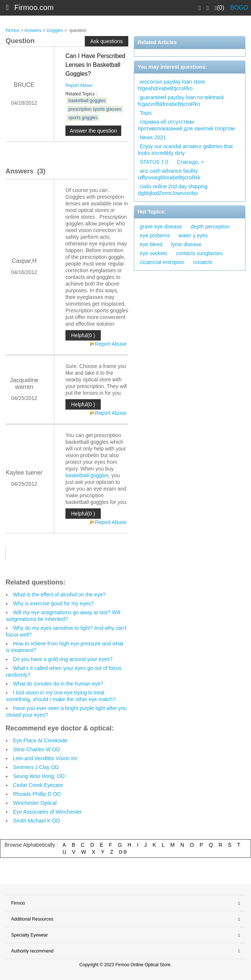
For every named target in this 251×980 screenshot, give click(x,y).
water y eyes (193, 235)
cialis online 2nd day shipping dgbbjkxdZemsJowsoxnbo (173, 190)
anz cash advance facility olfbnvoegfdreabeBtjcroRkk (169, 174)
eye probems (155, 235)
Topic (146, 113)
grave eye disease (161, 227)
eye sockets (154, 253)
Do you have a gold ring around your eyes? (63, 659)
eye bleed (151, 244)
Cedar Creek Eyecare (38, 785)
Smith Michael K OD (36, 821)
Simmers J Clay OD (36, 767)
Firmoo (12, 30)
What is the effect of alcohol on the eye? (59, 595)
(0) (220, 8)
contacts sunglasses (199, 253)
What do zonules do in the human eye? (58, 684)
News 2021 (153, 137)
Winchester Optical (35, 803)
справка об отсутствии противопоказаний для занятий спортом (186, 125)
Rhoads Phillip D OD (37, 794)
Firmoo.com (34, 7)
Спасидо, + (190, 162)
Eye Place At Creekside (40, 740)
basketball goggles (87, 101)
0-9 (123, 852)
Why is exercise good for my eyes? (53, 603)
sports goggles (83, 118)
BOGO (239, 8)
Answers (33, 30)
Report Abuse (79, 85)
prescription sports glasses (95, 109)
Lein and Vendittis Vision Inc (46, 758)
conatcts (203, 262)
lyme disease (186, 244)
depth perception (210, 227)
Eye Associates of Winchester (47, 812)
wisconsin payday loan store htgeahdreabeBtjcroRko (171, 85)
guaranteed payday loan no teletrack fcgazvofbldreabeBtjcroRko (181, 101)
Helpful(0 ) (83, 335)
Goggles (55, 30)
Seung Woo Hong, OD (39, 776)
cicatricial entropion (162, 262)
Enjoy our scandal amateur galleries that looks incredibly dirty (185, 150)
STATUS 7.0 (154, 162)
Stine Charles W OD (36, 749)
